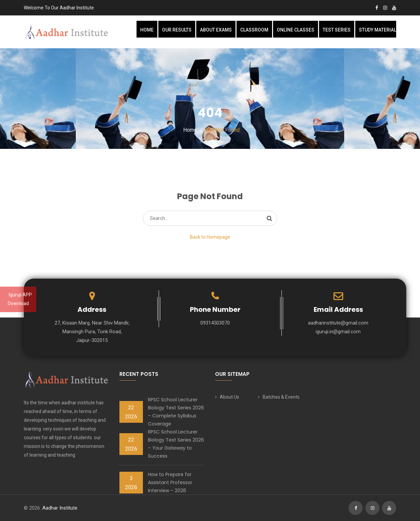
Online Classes (296, 30)
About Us (229, 397)
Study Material (378, 30)
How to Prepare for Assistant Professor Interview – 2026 (170, 482)
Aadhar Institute (60, 508)
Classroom (254, 30)
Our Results (177, 30)
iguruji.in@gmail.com (338, 332)
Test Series (337, 30)
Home (147, 30)
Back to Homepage (210, 237)
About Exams (216, 30)
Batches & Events (281, 397)
